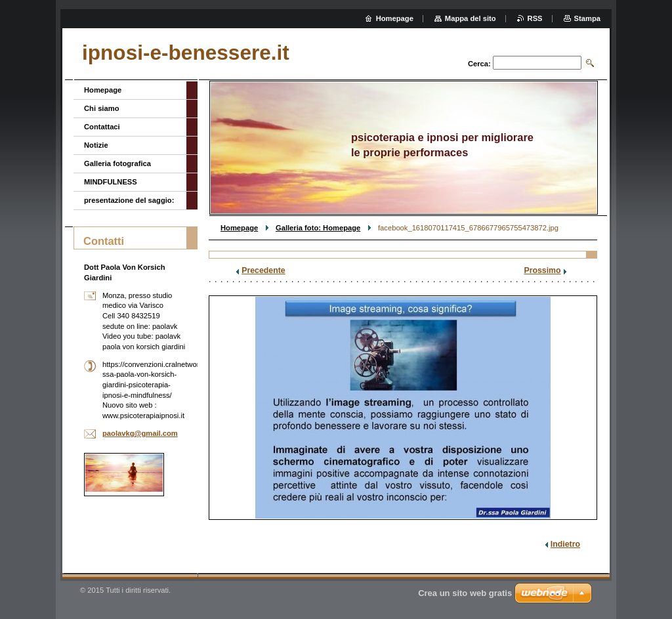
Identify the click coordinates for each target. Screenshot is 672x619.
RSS (535, 18)
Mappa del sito (471, 18)
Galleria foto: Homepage (318, 228)
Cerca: (479, 64)
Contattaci (102, 127)
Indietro (565, 544)
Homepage (239, 228)
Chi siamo (101, 108)
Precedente (263, 270)
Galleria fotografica (117, 163)
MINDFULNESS (111, 182)
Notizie (96, 145)
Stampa (587, 18)
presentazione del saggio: (129, 200)
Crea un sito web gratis (465, 593)
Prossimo (542, 270)
